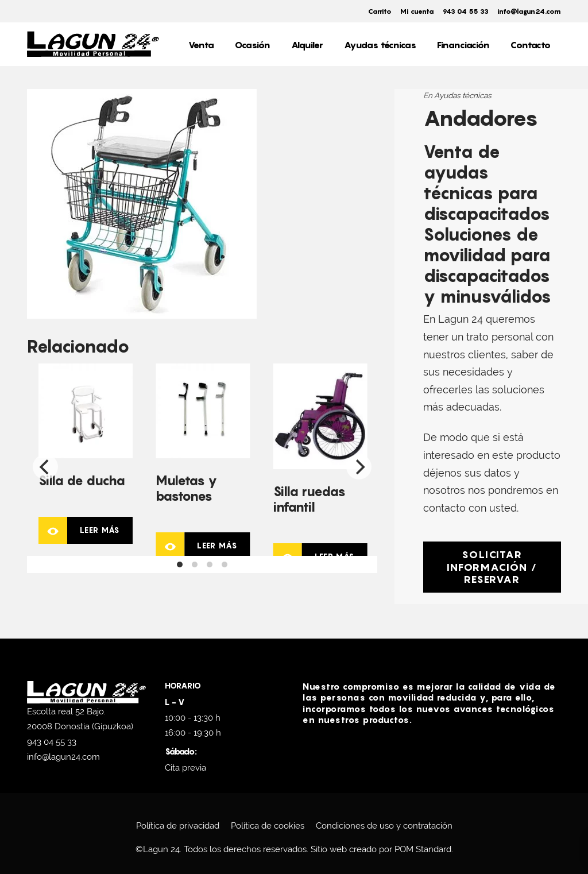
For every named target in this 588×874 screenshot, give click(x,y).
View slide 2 (195, 564)
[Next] (359, 467)
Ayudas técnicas (463, 95)
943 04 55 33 (52, 742)
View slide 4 (225, 564)
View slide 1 (180, 564)
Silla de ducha (82, 480)
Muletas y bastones (186, 488)
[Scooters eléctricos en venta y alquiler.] (93, 44)
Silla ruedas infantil (310, 499)
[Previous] (45, 467)
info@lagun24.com (63, 757)
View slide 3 (210, 564)
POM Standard (423, 849)
